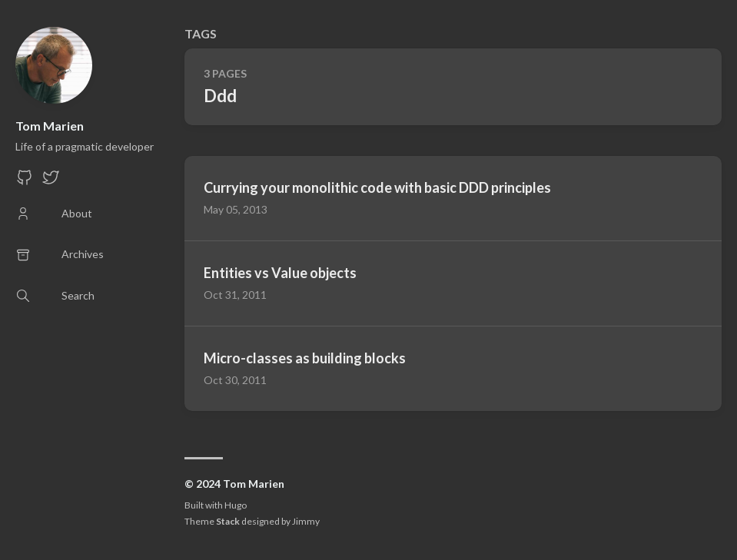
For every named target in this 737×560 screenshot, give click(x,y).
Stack (228, 521)
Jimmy (306, 521)
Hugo (236, 505)
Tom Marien (50, 126)
